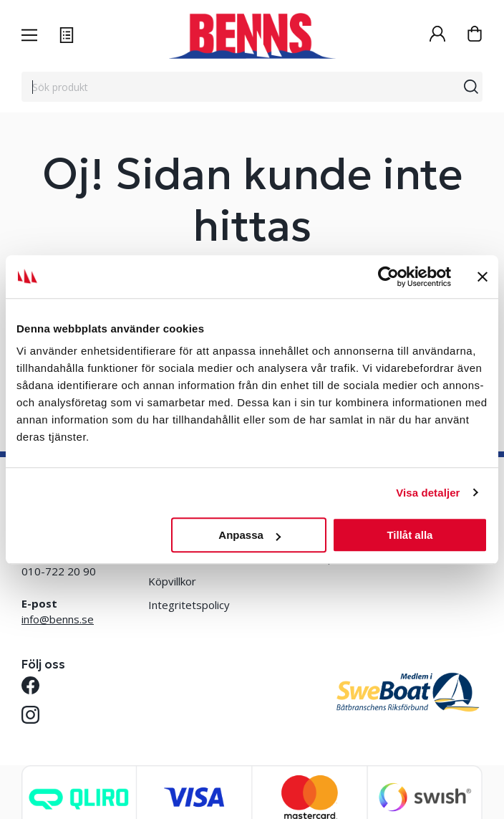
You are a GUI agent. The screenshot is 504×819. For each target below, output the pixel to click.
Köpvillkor (172, 581)
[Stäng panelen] (483, 277)
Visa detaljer (428, 493)
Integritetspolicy (189, 605)
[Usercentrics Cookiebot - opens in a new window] (388, 277)
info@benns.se (58, 619)
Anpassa (249, 535)
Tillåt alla (409, 535)
